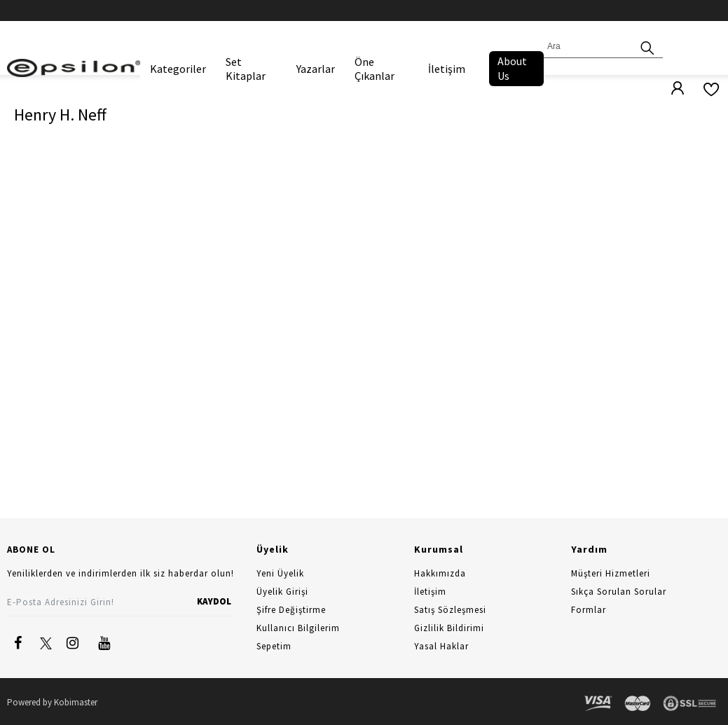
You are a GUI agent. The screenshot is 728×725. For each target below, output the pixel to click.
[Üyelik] (671, 89)
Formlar (589, 610)
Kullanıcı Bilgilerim (298, 628)
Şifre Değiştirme (291, 610)
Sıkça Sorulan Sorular (619, 592)
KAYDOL (214, 601)
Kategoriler (178, 69)
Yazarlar (316, 69)
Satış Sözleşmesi (450, 610)
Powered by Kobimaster (52, 702)
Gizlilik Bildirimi (449, 628)
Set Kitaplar (246, 69)
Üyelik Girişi (282, 592)
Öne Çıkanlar (375, 69)
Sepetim (274, 646)
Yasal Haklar (441, 646)
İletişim (447, 69)
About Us (512, 68)
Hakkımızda (440, 573)
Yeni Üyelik (280, 573)
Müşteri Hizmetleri (611, 573)
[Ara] (647, 47)
